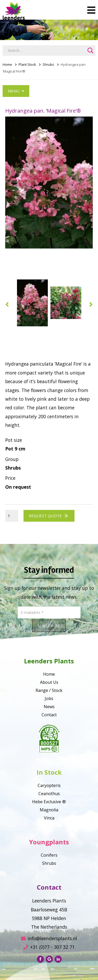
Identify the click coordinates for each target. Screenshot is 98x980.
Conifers (49, 855)
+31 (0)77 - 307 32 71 (49, 947)
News (49, 707)
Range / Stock (49, 690)
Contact (49, 715)
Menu (16, 91)
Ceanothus (49, 794)
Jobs (49, 698)
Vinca (49, 818)
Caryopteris (49, 785)
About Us (49, 682)
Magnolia (49, 810)
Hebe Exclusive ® (49, 802)
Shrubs (48, 64)
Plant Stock (27, 64)
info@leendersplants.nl (49, 938)
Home (7, 64)
